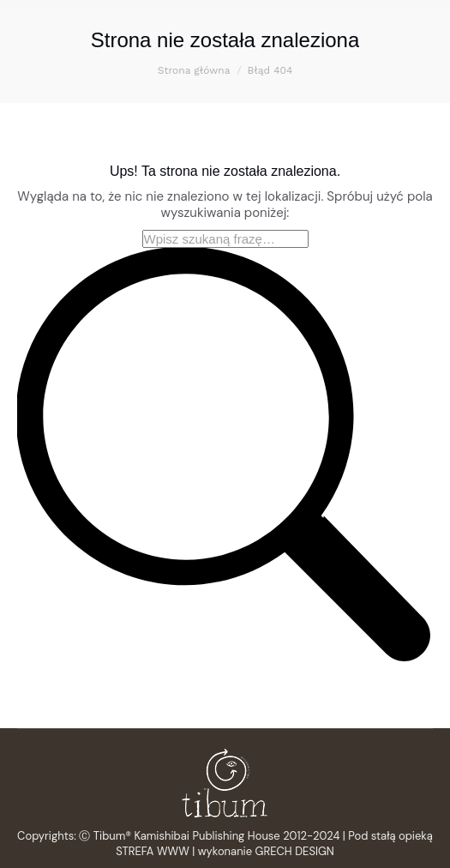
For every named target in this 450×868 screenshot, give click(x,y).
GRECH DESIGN (295, 851)
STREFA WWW (153, 851)
